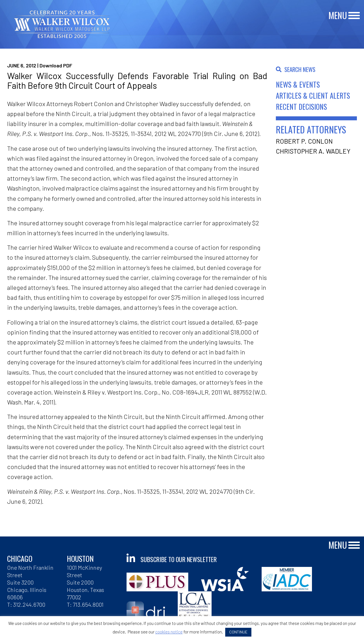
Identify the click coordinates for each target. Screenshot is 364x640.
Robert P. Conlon (304, 141)
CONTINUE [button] (238, 632)
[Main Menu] (354, 16)
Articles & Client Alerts (313, 95)
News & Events (298, 84)
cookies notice (169, 632)
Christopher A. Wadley (313, 151)
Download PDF (56, 65)
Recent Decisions (301, 107)
